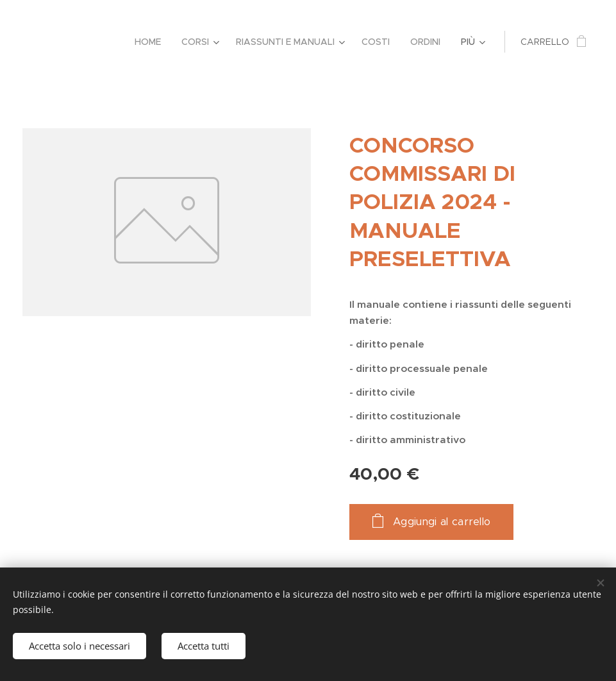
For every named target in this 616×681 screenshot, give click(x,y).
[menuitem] (151, 42)
